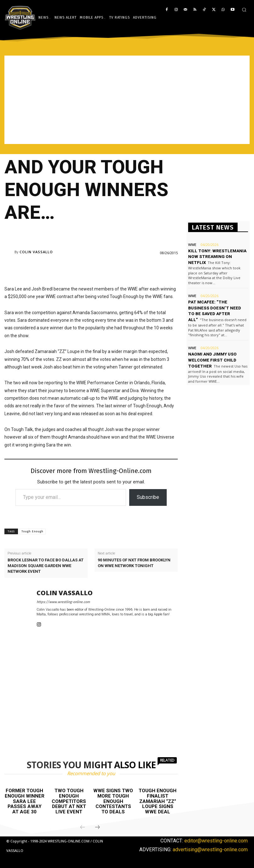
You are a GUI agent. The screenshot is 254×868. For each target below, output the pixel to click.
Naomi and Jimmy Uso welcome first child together (212, 358)
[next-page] (97, 828)
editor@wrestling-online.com (216, 841)
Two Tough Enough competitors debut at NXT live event (69, 801)
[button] (244, 10)
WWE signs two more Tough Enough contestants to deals (113, 801)
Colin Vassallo (36, 252)
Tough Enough (32, 531)
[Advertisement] (127, 100)
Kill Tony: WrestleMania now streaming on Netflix (216, 257)
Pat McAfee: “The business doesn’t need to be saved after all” (218, 307)
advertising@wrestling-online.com (210, 850)
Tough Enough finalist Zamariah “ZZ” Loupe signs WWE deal (158, 801)
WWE (192, 245)
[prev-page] (83, 828)
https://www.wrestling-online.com (63, 602)
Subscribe (148, 497)
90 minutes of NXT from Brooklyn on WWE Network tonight (134, 563)
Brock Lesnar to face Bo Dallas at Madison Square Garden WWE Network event (46, 566)
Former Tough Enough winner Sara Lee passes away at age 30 (25, 801)
